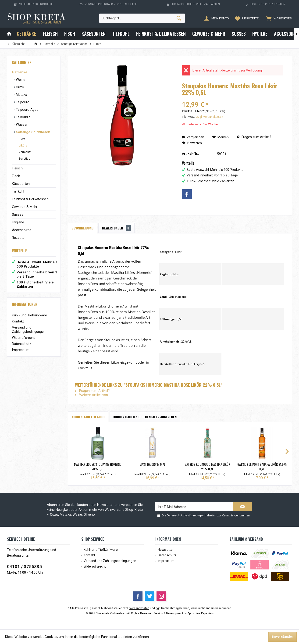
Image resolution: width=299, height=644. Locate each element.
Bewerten (192, 143)
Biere (22, 139)
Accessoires (22, 230)
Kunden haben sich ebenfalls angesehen (145, 417)
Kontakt (18, 326)
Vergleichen (193, 137)
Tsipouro (22, 102)
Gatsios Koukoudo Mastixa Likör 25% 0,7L (207, 467)
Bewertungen (116, 228)
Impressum (21, 354)
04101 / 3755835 (24, 567)
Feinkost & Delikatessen (30, 199)
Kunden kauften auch (88, 417)
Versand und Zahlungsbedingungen (29, 334)
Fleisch (17, 168)
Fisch (16, 176)
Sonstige (24, 159)
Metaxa (21, 95)
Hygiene (18, 222)
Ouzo (20, 87)
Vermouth (25, 152)
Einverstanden (283, 637)
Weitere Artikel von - (93, 395)
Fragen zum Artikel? (254, 137)
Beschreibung (82, 228)
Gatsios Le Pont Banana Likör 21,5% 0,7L (262, 467)
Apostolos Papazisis (201, 613)
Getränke (20, 72)
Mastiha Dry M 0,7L (152, 464)
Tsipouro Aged (27, 110)
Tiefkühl (18, 191)
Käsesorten (21, 184)
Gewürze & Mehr (25, 207)
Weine (20, 80)
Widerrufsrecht (23, 342)
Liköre (23, 146)
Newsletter (166, 550)
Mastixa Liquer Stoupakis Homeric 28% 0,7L (98, 467)
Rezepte (18, 238)
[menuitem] (278, 18)
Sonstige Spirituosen (33, 132)
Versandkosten (139, 608)
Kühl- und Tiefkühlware (29, 320)
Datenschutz (22, 348)
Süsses (18, 215)
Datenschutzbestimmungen (185, 515)
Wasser (21, 125)
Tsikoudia (23, 117)
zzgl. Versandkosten (210, 117)
